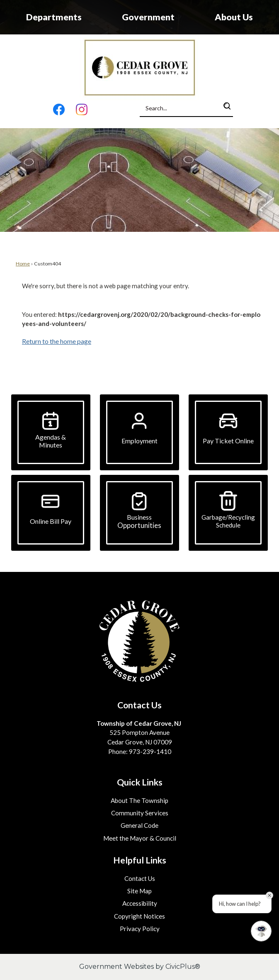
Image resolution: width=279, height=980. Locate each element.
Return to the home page (57, 341)
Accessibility (140, 903)
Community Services (140, 813)
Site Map (139, 891)
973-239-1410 (150, 751)
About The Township (139, 800)
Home (23, 264)
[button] (227, 106)
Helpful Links (140, 860)
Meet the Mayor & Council (140, 838)
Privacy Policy (140, 929)
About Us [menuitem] (234, 17)
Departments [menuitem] (54, 17)
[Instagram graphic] (81, 111)
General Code (139, 825)
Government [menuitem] (148, 17)
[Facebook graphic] (59, 111)
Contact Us (140, 878)
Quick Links (140, 782)
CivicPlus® (183, 967)
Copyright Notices (139, 916)
